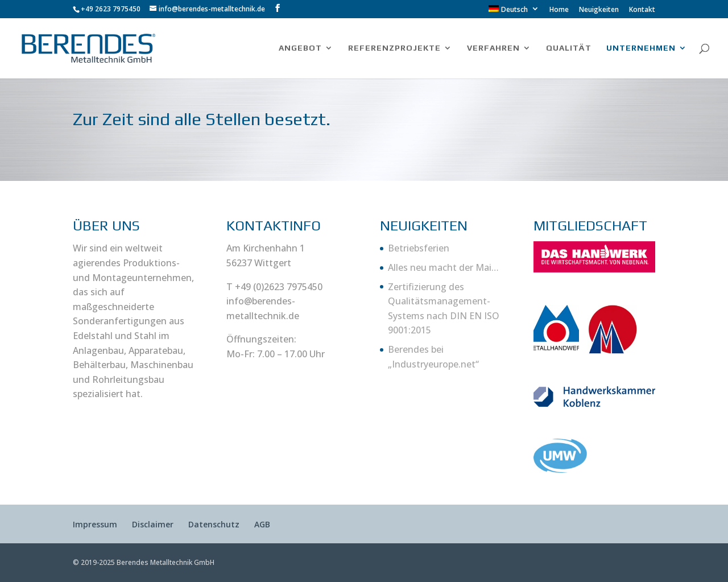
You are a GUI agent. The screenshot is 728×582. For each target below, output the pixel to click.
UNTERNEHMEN (641, 48)
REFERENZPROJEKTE (394, 48)
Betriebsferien (419, 248)
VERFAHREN (493, 48)
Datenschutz (214, 524)
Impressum (95, 524)
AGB (262, 524)
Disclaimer (153, 524)
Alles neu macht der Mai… (443, 267)
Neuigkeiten (599, 10)
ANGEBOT (300, 48)
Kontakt (642, 10)
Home (559, 10)
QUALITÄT (569, 48)
